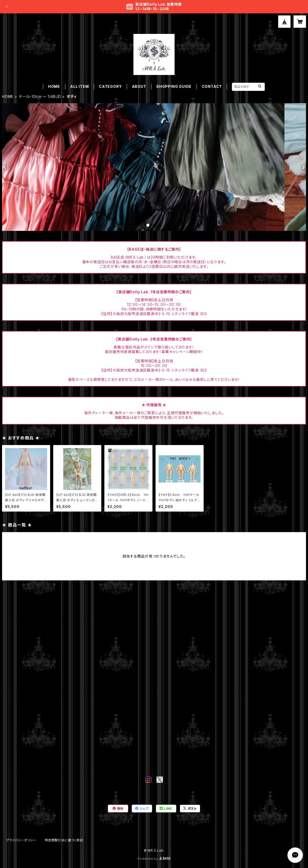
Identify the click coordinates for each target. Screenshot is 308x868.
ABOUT (139, 86)
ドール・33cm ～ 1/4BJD (40, 96)
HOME (54, 86)
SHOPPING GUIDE (174, 86)
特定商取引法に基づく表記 (64, 840)
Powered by (154, 859)
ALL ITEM (79, 86)
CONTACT (212, 86)
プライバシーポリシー (21, 840)
